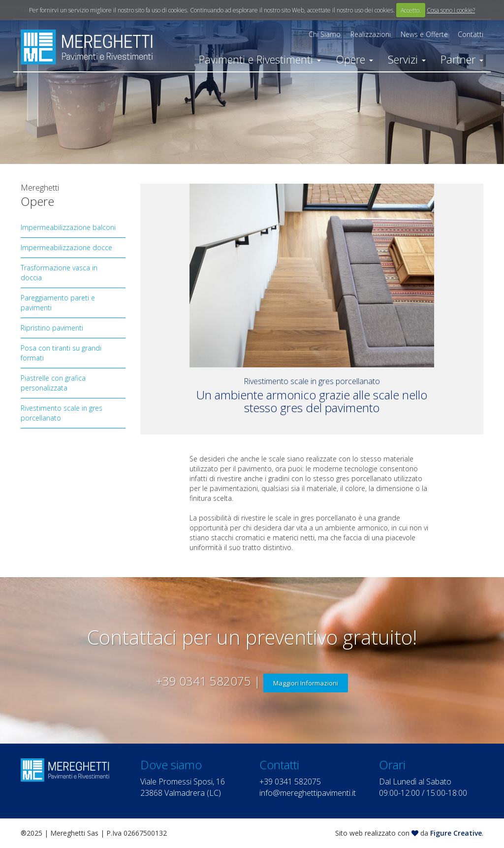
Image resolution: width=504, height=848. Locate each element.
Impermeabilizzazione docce (66, 247)
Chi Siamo (325, 34)
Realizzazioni (371, 34)
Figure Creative (456, 833)
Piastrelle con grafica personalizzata (53, 383)
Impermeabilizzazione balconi (68, 227)
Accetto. (411, 10)
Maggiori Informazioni (306, 683)
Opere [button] (354, 59)
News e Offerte (424, 34)
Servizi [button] (407, 59)
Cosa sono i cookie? (451, 10)
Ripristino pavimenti (52, 328)
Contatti (471, 34)
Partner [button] (462, 59)
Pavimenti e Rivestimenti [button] (260, 59)
